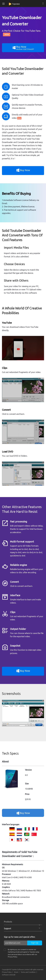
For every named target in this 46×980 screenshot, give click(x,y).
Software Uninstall (9, 975)
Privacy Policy (7, 972)
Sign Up (35, 943)
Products (8, 922)
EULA (16, 972)
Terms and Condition (28, 972)
